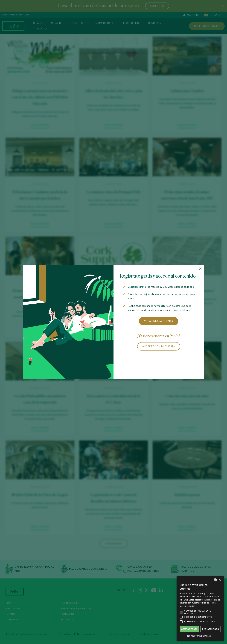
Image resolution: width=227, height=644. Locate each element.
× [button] (220, 580)
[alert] (200, 608)
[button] (200, 636)
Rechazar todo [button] (211, 629)
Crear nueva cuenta (159, 321)
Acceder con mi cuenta (159, 346)
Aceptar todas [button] (189, 629)
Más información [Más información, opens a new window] (187, 606)
